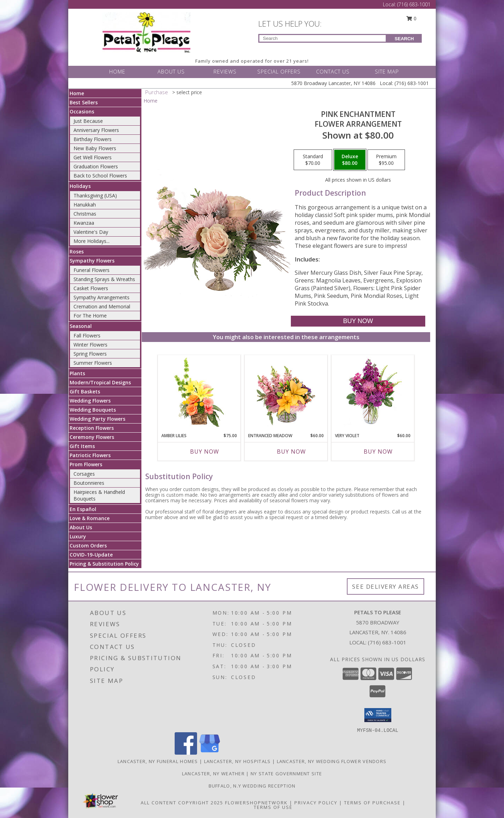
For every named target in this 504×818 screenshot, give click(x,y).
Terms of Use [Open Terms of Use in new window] (273, 807)
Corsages (84, 474)
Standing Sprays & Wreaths (104, 279)
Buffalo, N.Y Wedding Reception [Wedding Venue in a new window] (252, 786)
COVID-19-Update (91, 555)
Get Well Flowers (93, 157)
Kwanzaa (84, 223)
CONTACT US (333, 71)
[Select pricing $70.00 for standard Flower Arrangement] (313, 160)
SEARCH (404, 39)
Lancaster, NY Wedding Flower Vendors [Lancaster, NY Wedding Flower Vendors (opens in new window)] (332, 761)
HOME (117, 71)
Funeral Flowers (92, 270)
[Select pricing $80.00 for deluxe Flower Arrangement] (350, 160)
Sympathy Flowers (92, 261)
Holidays (80, 186)
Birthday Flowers (93, 139)
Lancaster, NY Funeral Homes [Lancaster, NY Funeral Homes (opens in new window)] (158, 761)
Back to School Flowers (100, 176)
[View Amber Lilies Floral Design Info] (199, 392)
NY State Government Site (286, 774)
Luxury (78, 536)
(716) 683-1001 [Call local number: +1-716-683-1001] (387, 642)
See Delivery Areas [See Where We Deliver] (386, 586)
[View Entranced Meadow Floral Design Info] (286, 392)
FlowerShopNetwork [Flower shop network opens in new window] (256, 803)
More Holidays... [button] (92, 241)
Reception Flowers (92, 428)
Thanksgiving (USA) (95, 195)
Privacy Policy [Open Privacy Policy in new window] (316, 803)
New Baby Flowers (95, 148)
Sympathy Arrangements (101, 297)
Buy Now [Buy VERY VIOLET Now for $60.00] (378, 452)
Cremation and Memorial (102, 306)
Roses (77, 251)
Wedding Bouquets (93, 410)
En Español (83, 509)
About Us (81, 527)
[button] (378, 715)
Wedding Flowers (90, 401)
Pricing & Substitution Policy (104, 564)
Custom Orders (88, 546)
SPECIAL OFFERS (279, 71)
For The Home (90, 316)
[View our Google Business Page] (210, 753)
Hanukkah (85, 205)
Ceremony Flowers (92, 437)
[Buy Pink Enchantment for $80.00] (358, 321)
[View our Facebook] (186, 753)
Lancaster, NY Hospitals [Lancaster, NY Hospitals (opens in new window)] (237, 761)
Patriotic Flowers (90, 455)
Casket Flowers (91, 288)
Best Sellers (84, 102)
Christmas (85, 214)
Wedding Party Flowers (97, 419)
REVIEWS (225, 71)
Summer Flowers (93, 363)
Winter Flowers (90, 345)
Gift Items (82, 446)
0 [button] (412, 18)
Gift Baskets (85, 391)
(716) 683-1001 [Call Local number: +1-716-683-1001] (414, 4)
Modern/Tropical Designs (100, 382)
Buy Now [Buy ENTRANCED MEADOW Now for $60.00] (291, 452)
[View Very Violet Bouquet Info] (373, 392)
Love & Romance (90, 518)
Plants (77, 373)
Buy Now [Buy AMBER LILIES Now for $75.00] (205, 452)
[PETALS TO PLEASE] (146, 32)
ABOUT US (171, 71)
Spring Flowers (90, 354)
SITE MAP (387, 71)
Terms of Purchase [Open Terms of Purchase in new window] (372, 803)
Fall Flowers (87, 335)
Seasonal (81, 326)
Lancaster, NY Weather (213, 774)
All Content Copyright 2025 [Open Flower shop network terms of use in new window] (182, 803)
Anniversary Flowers (96, 130)
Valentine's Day (91, 232)
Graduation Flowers (96, 166)
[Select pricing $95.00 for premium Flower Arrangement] (386, 160)
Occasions (82, 111)
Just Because (88, 121)
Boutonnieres (89, 483)
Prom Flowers (86, 464)
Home (77, 93)
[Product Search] (323, 38)
